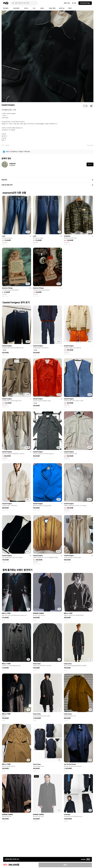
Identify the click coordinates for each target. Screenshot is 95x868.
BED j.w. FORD (6, 613)
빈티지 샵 (62, 8)
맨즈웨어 (6, 8)
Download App (85, 3)
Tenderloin (67, 236)
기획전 (70, 8)
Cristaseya (67, 815)
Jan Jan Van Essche (70, 764)
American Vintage (7, 288)
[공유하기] (91, 106)
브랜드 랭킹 (52, 8)
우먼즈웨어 (17, 8)
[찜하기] (85, 106)
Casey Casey (37, 664)
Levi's (4, 236)
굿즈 (35, 8)
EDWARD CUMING (38, 613)
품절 (65, 865)
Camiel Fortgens (8, 105)
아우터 (7, 145)
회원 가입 (67, 3)
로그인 (74, 3)
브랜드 (43, 8)
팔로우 (90, 164)
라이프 (27, 8)
